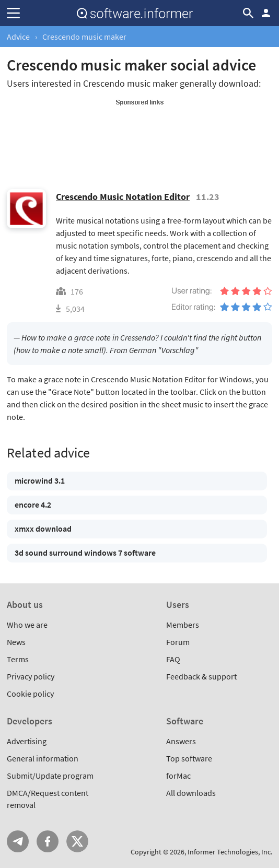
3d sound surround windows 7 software (85, 553)
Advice (18, 37)
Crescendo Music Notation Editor (123, 197)
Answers (181, 741)
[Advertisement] (140, 133)
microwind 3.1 (40, 480)
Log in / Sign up (266, 13)
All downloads (191, 793)
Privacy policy (31, 676)
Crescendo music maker (84, 37)
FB (48, 841)
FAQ (173, 659)
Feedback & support (201, 676)
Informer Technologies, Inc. (230, 852)
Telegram (18, 841)
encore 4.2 (33, 505)
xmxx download (43, 529)
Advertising (27, 741)
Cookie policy (30, 694)
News (16, 642)
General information (43, 758)
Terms (18, 659)
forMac (178, 776)
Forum (178, 642)
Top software (189, 758)
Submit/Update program (50, 776)
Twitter (77, 841)
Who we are (27, 625)
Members (183, 625)
